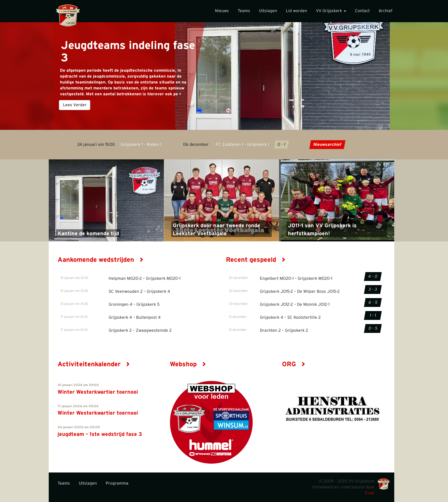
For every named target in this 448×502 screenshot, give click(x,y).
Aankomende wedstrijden (101, 260)
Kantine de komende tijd (88, 234)
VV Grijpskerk (331, 11)
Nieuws (222, 11)
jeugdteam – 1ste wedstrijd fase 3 (100, 434)
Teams (244, 11)
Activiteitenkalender (94, 364)
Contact (362, 11)
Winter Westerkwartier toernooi (98, 392)
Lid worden (297, 11)
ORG (294, 364)
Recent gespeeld (256, 260)
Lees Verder (74, 105)
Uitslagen (268, 11)
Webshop (188, 364)
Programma (117, 483)
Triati (369, 493)
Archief (386, 11)
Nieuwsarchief (327, 145)
